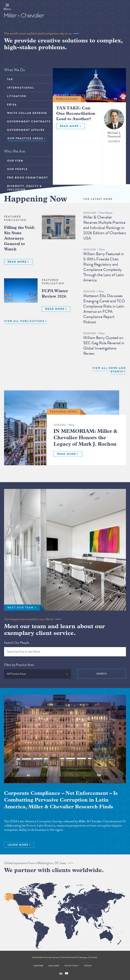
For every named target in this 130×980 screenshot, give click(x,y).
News (102, 249)
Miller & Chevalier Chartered (49, 957)
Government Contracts (29, 122)
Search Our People (17, 643)
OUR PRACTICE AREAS (25, 138)
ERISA (12, 105)
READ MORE (69, 126)
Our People (17, 169)
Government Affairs (26, 130)
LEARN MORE (18, 845)
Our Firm (15, 161)
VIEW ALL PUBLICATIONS (24, 321)
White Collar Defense (27, 113)
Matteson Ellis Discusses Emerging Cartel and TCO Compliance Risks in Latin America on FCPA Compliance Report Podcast (104, 309)
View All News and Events (109, 370)
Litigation (17, 96)
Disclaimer (54, 966)
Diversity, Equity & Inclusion (24, 188)
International (21, 88)
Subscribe (38, 966)
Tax (10, 79)
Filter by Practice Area (19, 665)
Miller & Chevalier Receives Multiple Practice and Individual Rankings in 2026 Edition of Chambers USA (105, 228)
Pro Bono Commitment (28, 178)
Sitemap (88, 966)
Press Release (106, 213)
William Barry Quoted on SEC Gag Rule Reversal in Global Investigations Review (104, 346)
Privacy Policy (72, 966)
